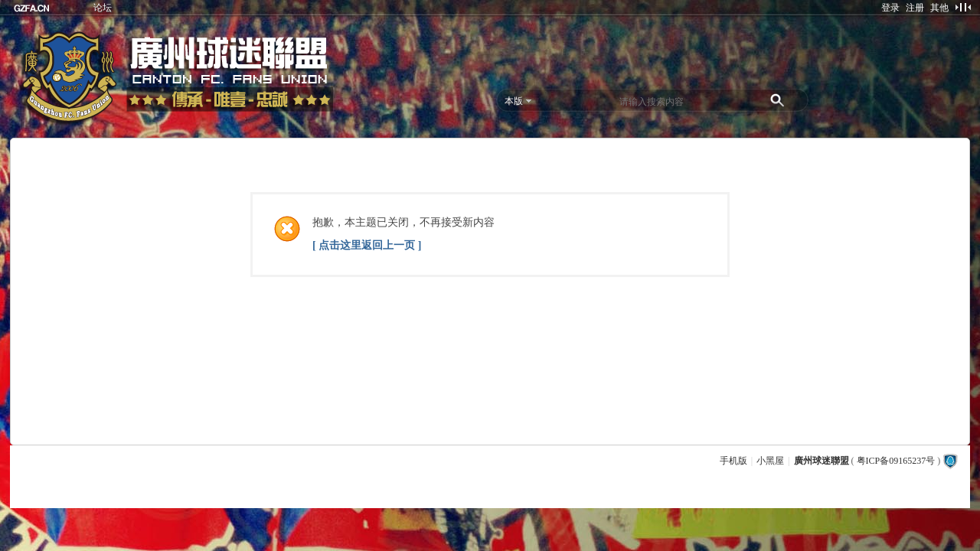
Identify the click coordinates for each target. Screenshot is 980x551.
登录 (890, 8)
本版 (514, 101)
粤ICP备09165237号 (896, 461)
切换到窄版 (963, 7)
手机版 (733, 461)
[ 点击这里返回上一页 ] (367, 245)
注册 (915, 8)
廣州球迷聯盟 (822, 461)
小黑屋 (770, 461)
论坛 (103, 8)
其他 (939, 8)
